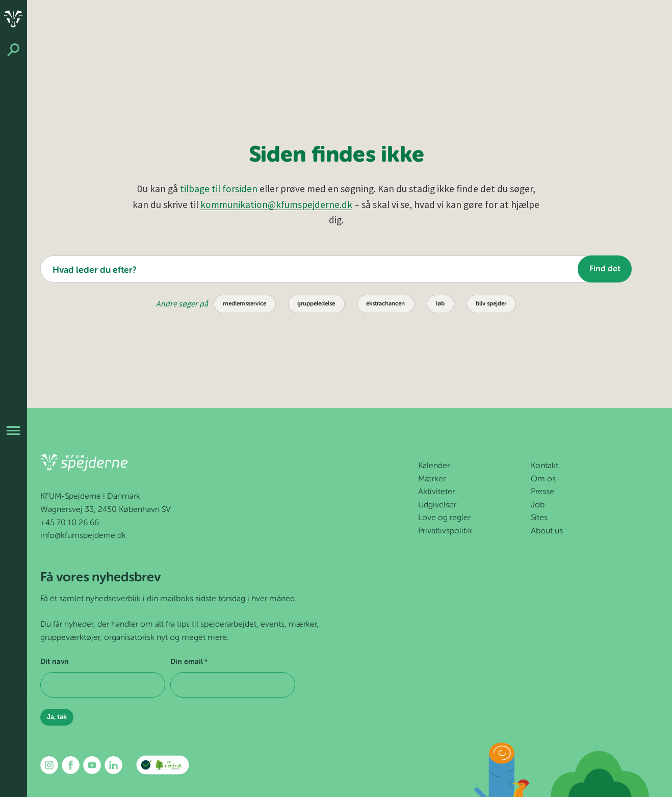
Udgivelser (437, 505)
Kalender (434, 466)
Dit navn (55, 662)
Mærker (432, 479)
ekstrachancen (385, 304)
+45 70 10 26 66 (70, 523)
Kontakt (545, 466)
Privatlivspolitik (445, 531)
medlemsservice (244, 304)
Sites (539, 518)
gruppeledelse (316, 304)
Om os (543, 479)
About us (547, 531)
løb (440, 304)
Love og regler (444, 518)
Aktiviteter (436, 492)
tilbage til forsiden (219, 189)
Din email (189, 662)
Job (538, 505)
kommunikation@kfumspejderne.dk (276, 204)
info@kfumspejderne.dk (83, 536)
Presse (542, 492)
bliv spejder (491, 304)
